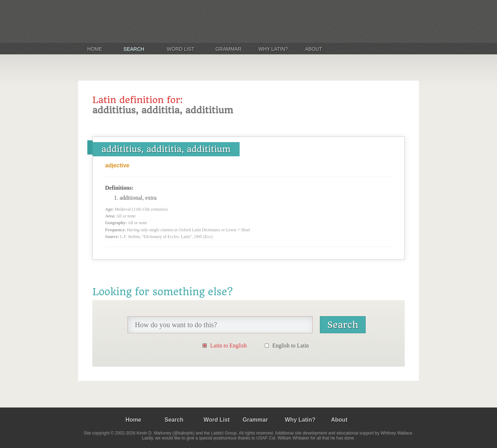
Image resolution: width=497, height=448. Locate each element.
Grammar (228, 49)
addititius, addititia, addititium (166, 149)
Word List (181, 49)
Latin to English (228, 346)
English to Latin (291, 346)
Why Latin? (273, 49)
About (313, 49)
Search (134, 49)
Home (95, 49)
